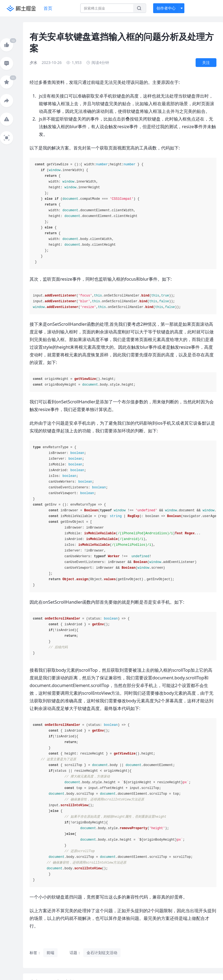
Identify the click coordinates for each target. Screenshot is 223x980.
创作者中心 (166, 8)
